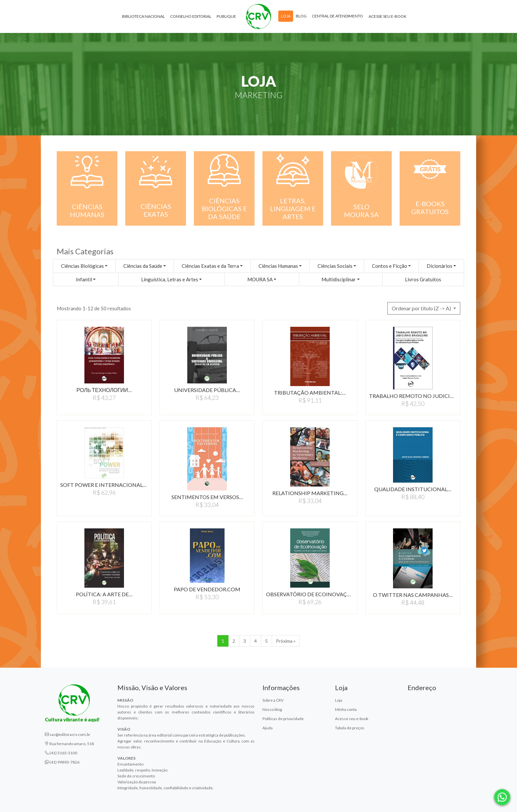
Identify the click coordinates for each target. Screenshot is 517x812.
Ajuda (268, 728)
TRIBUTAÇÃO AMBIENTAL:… (310, 392)
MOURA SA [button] (260, 279)
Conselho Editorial (191, 16)
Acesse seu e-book (388, 16)
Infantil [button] (84, 279)
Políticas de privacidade (283, 719)
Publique (226, 16)
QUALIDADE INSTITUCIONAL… (413, 489)
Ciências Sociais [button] (335, 266)
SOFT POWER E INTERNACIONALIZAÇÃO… (104, 485)
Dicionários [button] (440, 266)
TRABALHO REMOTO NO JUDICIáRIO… (413, 396)
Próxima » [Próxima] (286, 641)
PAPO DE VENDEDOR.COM (207, 589)
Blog (301, 16)
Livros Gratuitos (423, 279)
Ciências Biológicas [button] (82, 266)
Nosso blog (272, 709)
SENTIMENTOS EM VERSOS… (207, 497)
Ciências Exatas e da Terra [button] (210, 266)
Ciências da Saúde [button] (143, 266)
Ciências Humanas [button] (278, 266)
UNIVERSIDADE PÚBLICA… (207, 390)
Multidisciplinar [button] (339, 279)
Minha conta (346, 709)
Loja (286, 16)
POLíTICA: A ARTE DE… (104, 594)
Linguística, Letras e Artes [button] (170, 279)
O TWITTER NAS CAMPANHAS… (413, 595)
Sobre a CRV (273, 700)
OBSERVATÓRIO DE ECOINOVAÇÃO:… (310, 594)
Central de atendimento (337, 16)
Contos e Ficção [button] (390, 266)
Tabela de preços (350, 728)
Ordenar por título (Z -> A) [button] (422, 308)
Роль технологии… (104, 390)
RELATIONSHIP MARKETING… (310, 493)
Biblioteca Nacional (143, 16)
